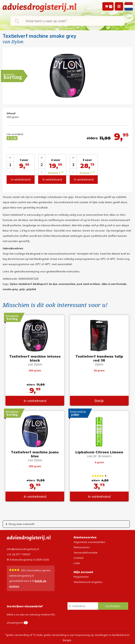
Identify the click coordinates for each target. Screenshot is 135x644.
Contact (79, 558)
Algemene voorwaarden (89, 542)
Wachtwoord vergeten (88, 582)
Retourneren (82, 547)
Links (77, 563)
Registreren (81, 577)
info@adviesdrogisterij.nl (23, 549)
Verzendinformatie (86, 553)
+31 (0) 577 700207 (19, 554)
